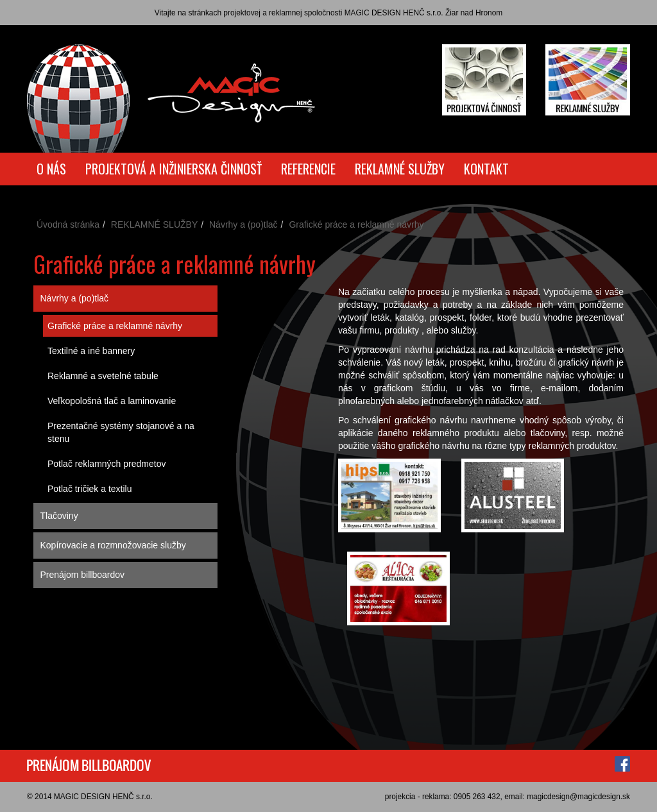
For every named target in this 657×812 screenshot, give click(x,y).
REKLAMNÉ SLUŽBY (400, 169)
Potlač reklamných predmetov (107, 464)
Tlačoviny (59, 516)
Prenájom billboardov (83, 575)
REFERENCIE (308, 169)
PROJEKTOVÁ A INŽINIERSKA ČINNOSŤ (174, 169)
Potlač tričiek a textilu (90, 489)
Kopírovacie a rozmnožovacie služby (113, 545)
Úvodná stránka (68, 224)
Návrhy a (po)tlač (243, 224)
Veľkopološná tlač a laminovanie (112, 401)
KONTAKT (486, 169)
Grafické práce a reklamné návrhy (115, 326)
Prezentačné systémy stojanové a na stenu (121, 432)
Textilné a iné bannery (91, 351)
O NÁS (51, 169)
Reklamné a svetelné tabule (103, 376)
